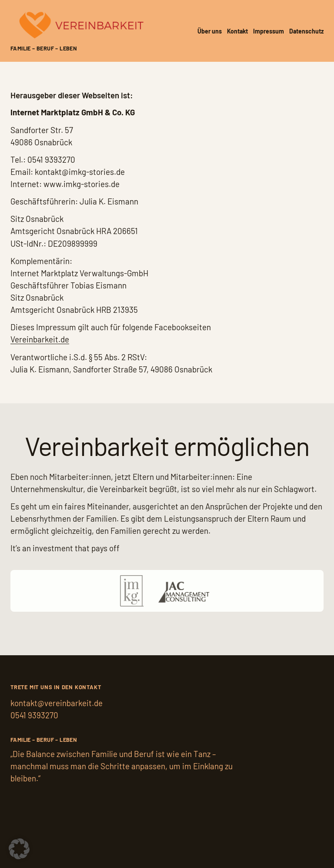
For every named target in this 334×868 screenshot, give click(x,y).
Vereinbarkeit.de (40, 339)
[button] (19, 849)
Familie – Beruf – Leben (44, 48)
